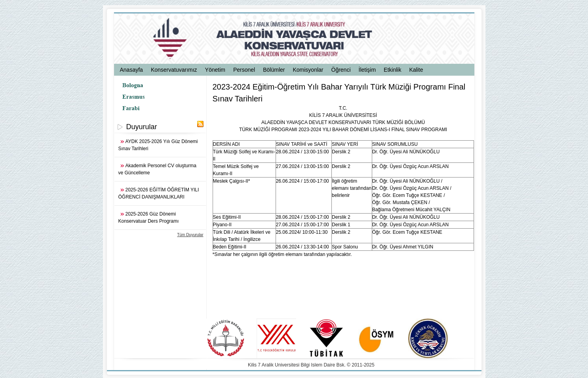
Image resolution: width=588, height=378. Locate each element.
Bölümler (274, 70)
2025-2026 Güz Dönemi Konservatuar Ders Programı (149, 218)
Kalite (416, 70)
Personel (244, 70)
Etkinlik (392, 70)
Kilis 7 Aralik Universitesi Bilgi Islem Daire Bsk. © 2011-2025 (311, 365)
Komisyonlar (308, 70)
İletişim (367, 70)
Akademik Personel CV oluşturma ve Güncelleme (157, 169)
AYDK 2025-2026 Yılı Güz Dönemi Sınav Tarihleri (158, 145)
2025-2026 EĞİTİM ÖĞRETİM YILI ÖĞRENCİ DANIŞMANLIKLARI (159, 193)
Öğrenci (341, 70)
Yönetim (215, 70)
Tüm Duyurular (190, 235)
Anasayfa (131, 70)
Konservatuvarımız (174, 70)
